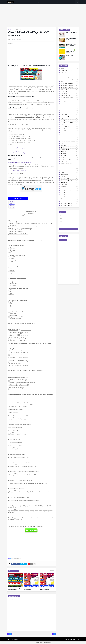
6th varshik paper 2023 (69, 85)
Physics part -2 (12, 207)
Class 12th (69, 131)
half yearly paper (69, 179)
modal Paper (69, 183)
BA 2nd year (69, 100)
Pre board (69, 156)
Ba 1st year (69, 104)
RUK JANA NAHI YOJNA (69, 164)
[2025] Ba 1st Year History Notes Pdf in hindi (71, 39)
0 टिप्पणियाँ (19, 40)
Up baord (69, 170)
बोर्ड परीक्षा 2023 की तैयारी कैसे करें (19, 170)
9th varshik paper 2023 (69, 88)
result (69, 189)
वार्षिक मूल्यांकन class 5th (69, 203)
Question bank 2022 (69, 160)
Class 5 (69, 135)
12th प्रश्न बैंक (69, 81)
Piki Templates (15, 639)
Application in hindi (69, 96)
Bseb (69, 112)
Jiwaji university (69, 150)
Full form (69, 145)
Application (69, 94)
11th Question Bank (69, 75)
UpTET (69, 172)
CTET (69, 119)
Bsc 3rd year (69, 110)
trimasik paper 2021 (69, 191)
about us (70, 639)
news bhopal (69, 185)
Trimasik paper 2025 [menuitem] (49, 2)
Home (66, 639)
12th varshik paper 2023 (16, 29)
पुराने (54, 634)
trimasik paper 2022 (69, 193)
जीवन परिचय (69, 199)
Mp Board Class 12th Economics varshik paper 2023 (31, 589)
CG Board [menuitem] (31, 2)
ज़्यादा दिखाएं (52, 571)
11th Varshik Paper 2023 (69, 77)
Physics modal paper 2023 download (18, 149)
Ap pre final (69, 92)
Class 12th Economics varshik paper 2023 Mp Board (46, 589)
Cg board (69, 121)
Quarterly (69, 158)
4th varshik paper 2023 (69, 83)
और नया (10, 634)
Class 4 (69, 133)
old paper (69, 187)
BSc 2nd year (69, 102)
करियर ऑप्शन (69, 197)
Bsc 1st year (69, 108)
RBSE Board (69, 162)
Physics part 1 (12, 203)
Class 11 (69, 129)
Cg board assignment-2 (69, 123)
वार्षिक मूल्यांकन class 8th (69, 205)
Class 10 (69, 125)
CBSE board (69, 114)
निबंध (69, 201)
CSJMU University (69, 117)
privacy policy (76, 639)
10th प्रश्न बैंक (69, 73)
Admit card (69, 90)
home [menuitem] (19, 2)
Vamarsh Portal (69, 174)
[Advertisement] (43, 16)
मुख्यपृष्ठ (9, 29)
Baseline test (69, 106)
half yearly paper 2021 (69, 181)
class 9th (69, 177)
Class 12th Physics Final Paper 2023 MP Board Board (14, 589)
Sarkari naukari (69, 166)
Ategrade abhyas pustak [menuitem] (61, 2)
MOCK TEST (69, 152)
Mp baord (69, 154)
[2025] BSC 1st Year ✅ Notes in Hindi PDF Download (70, 51)
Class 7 (69, 139)
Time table (69, 168)
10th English (69, 69)
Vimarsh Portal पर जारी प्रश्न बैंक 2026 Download (71, 45)
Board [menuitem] (25, 2)
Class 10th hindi (69, 127)
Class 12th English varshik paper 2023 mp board (20, 162)
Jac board (69, 148)
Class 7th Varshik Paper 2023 (69, 141)
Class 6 (69, 137)
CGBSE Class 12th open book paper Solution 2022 (71, 56)
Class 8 (69, 143)
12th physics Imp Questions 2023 (18, 147)
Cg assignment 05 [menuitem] (39, 2)
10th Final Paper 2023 (69, 71)
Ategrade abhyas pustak (69, 98)
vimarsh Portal (69, 195)
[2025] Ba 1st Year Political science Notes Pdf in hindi (71, 33)
